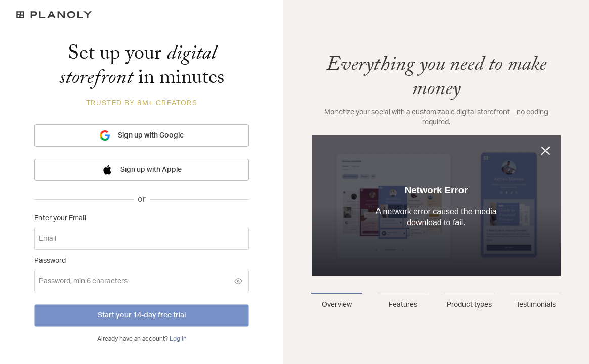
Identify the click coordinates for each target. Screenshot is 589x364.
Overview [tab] (337, 305)
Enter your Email (60, 218)
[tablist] (436, 301)
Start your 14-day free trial (142, 315)
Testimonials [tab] (536, 305)
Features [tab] (403, 305)
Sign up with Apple (142, 170)
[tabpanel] (436, 166)
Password (50, 261)
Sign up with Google (142, 135)
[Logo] (142, 15)
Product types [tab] (469, 305)
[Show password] (238, 281)
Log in (178, 339)
